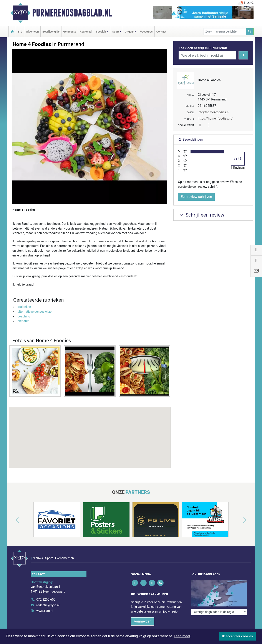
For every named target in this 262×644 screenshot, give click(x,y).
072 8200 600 (46, 600)
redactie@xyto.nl (48, 605)
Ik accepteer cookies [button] (238, 636)
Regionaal (86, 32)
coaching (24, 316)
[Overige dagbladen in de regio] (219, 612)
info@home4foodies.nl (213, 112)
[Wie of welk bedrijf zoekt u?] (207, 55)
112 (20, 32)
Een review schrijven (196, 197)
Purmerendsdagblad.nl (72, 13)
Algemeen (32, 32)
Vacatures (146, 32)
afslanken (24, 307)
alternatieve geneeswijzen (35, 312)
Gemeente (70, 32)
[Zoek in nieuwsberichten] (225, 32)
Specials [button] (101, 32)
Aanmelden (143, 621)
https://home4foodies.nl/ (215, 119)
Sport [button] (116, 32)
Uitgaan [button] (129, 32)
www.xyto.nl (45, 611)
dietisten (23, 321)
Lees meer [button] (182, 636)
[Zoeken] (250, 32)
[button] (90, 433)
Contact (161, 32)
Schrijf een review (201, 215)
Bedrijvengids (51, 32)
